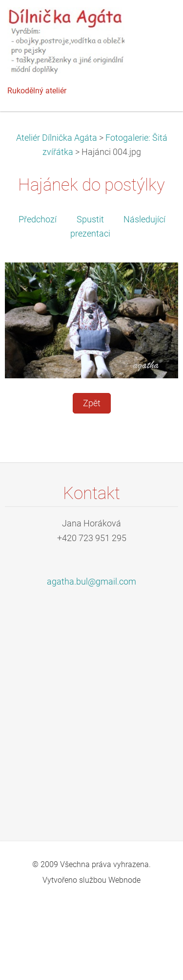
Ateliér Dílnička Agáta (57, 138)
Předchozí (38, 219)
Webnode (124, 880)
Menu (156, 22)
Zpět (92, 403)
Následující (144, 219)
